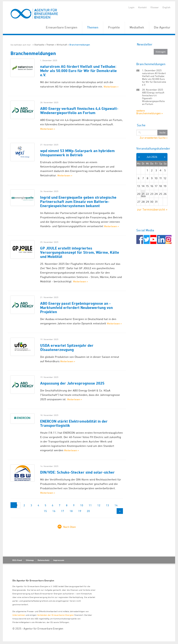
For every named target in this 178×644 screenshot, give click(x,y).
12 (99, 505)
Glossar (155, 7)
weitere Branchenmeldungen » (150, 112)
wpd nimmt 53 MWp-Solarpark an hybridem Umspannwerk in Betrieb (77, 153)
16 (54, 511)
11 (90, 505)
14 (116, 505)
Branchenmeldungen (80, 45)
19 (80, 511)
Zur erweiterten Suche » (154, 138)
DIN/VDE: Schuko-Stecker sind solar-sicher (77, 472)
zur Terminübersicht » (152, 209)
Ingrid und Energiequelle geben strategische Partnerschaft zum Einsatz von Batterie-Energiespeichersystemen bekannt (78, 202)
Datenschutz (43, 560)
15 (45, 511)
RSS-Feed (17, 560)
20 (88, 511)
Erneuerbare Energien (62, 27)
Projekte (114, 27)
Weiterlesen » (111, 87)
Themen (93, 27)
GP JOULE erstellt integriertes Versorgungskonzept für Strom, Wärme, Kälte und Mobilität (80, 252)
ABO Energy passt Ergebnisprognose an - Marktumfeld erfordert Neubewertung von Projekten (76, 308)
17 (63, 511)
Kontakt (142, 7)
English (166, 7)
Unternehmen (19, 615)
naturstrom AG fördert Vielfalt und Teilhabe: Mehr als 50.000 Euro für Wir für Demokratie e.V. (78, 71)
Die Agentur (162, 27)
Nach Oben (70, 527)
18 (71, 511)
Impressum (59, 560)
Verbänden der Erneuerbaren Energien (55, 615)
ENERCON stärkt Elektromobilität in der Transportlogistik (74, 423)
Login (131, 7)
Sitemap (30, 560)
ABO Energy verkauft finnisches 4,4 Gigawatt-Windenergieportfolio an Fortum (79, 111)
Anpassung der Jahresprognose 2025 (72, 383)
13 (107, 505)
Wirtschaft (62, 45)
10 (82, 505)
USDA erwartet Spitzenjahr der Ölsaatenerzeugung (67, 348)
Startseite (39, 45)
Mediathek (137, 27)
